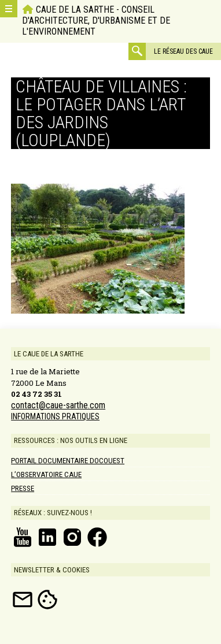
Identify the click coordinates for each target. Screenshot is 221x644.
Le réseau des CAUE (183, 51)
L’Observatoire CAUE (46, 474)
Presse (23, 488)
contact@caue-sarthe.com (58, 405)
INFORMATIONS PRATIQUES (55, 416)
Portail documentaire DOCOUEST (68, 461)
